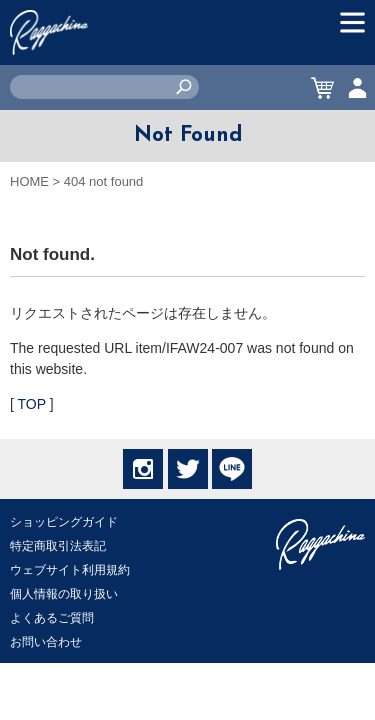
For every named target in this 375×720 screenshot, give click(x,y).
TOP (32, 404)
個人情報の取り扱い (64, 594)
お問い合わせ (46, 642)
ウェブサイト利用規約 (70, 570)
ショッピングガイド (64, 522)
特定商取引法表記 (58, 546)
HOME (29, 181)
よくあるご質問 (52, 618)
